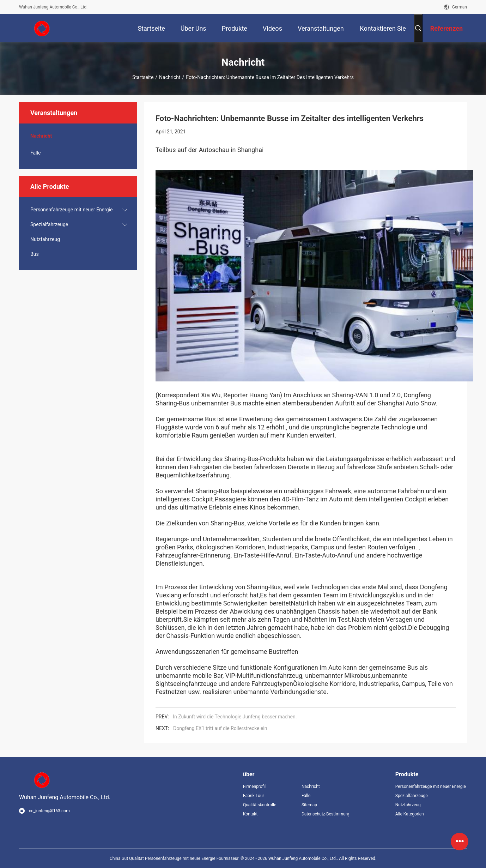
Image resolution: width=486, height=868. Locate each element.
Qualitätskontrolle (260, 805)
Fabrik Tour (254, 796)
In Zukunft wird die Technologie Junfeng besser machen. (235, 717)
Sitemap (309, 805)
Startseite (143, 77)
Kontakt (250, 814)
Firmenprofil (254, 786)
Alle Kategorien (410, 814)
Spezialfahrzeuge (49, 224)
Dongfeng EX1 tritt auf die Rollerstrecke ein (220, 728)
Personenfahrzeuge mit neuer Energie (71, 210)
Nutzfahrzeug (45, 239)
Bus (35, 254)
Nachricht (170, 77)
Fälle (35, 153)
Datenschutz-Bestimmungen (325, 814)
